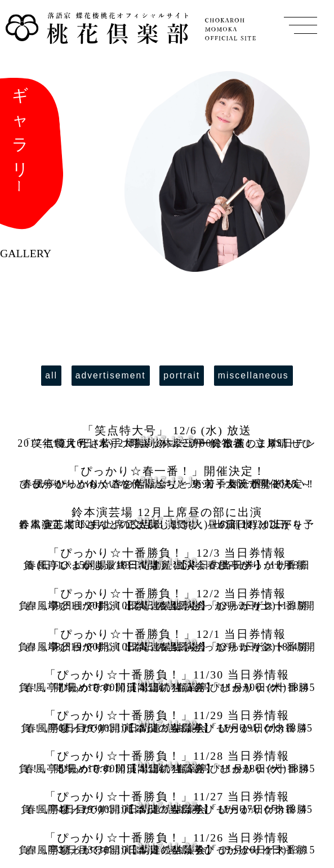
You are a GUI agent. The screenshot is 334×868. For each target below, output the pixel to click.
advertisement (111, 375)
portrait (182, 375)
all (51, 375)
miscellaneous (253, 375)
